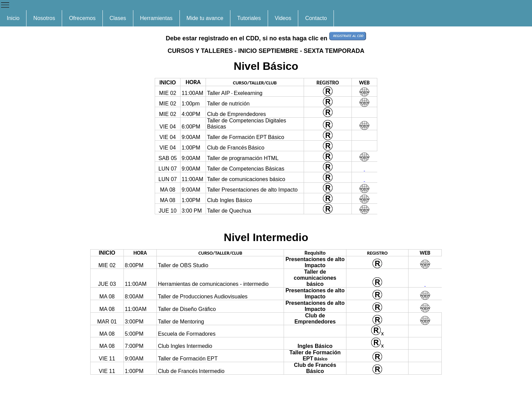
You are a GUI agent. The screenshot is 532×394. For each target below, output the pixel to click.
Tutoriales (249, 18)
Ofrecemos (82, 18)
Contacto (316, 18)
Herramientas (156, 18)
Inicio (13, 18)
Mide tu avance (205, 18)
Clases (118, 18)
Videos (283, 18)
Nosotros (44, 18)
